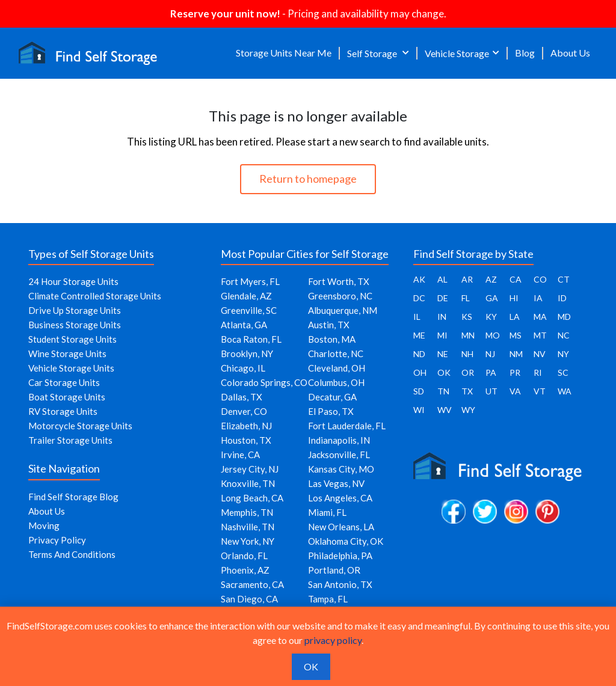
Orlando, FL (244, 556)
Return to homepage (308, 179)
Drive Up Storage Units (75, 310)
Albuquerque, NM (343, 310)
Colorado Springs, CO (264, 382)
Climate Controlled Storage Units (95, 296)
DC (419, 298)
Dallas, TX (242, 397)
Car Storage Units (64, 382)
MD (564, 317)
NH (467, 354)
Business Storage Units (75, 325)
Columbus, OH (336, 382)
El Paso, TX (331, 411)
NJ (490, 354)
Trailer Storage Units (70, 440)
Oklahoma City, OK (346, 541)
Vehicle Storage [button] (457, 53)
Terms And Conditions (72, 554)
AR (467, 279)
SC (563, 372)
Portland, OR (334, 570)
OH (420, 372)
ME (419, 335)
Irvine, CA (240, 455)
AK (419, 279)
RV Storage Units (63, 411)
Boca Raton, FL (251, 339)
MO (493, 335)
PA (491, 372)
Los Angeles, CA (340, 498)
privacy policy (333, 640)
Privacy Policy (57, 540)
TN (443, 391)
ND (419, 354)
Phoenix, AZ (245, 570)
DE (443, 298)
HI (514, 298)
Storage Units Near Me (284, 53)
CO (540, 279)
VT (540, 391)
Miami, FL (327, 512)
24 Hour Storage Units (73, 281)
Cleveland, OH (337, 368)
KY (491, 317)
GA (492, 298)
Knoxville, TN (248, 483)
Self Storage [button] (373, 53)
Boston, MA (332, 339)
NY (563, 354)
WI (419, 410)
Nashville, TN (248, 527)
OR (468, 372)
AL (442, 279)
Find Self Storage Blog (73, 497)
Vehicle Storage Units (71, 368)
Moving (44, 525)
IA (538, 298)
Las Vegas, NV (336, 483)
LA (515, 317)
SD (419, 391)
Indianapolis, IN (339, 440)
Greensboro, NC (340, 296)
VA (515, 391)
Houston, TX (246, 440)
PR (515, 372)
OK (444, 372)
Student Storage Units (72, 339)
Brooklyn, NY (247, 354)
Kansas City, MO (341, 469)
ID (562, 298)
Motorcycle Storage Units (80, 426)
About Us (570, 53)
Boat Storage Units (67, 397)
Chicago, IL (243, 368)
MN (468, 335)
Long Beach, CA (252, 498)
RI (538, 372)
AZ (491, 279)
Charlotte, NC (336, 354)
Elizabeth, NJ (246, 426)
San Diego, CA (249, 599)
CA (516, 279)
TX (467, 391)
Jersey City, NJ (250, 469)
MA (540, 317)
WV (445, 410)
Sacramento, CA (252, 584)
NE (443, 354)
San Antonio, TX (340, 584)
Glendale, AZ (246, 296)
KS (467, 317)
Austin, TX (329, 325)
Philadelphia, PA (340, 556)
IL (417, 317)
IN (442, 317)
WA (565, 391)
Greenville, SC (249, 310)
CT (564, 279)
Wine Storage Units (67, 354)
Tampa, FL (328, 599)
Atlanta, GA (244, 325)
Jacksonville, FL (339, 455)
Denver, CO (244, 411)
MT (540, 335)
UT (491, 391)
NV (540, 354)
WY (468, 410)
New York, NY (248, 541)
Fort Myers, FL (250, 281)
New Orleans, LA (341, 527)
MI (442, 335)
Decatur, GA (332, 397)
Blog (525, 53)
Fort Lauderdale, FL (347, 426)
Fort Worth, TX (339, 281)
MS (516, 335)
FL (466, 298)
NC (564, 335)
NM (516, 354)
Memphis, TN (247, 512)
